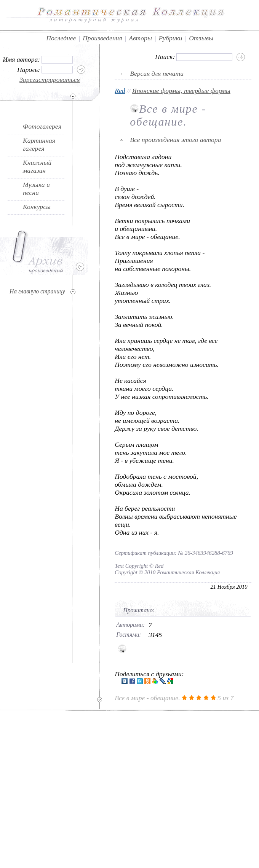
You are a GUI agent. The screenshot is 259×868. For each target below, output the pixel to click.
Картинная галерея (39, 144)
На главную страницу (37, 291)
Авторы (140, 38)
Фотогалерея (42, 126)
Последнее (61, 38)
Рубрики (170, 38)
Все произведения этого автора (175, 140)
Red (120, 91)
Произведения (102, 38)
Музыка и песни (36, 189)
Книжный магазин (37, 166)
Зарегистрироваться (50, 80)
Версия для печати (157, 73)
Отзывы (201, 38)
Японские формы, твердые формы (181, 91)
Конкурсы (37, 207)
